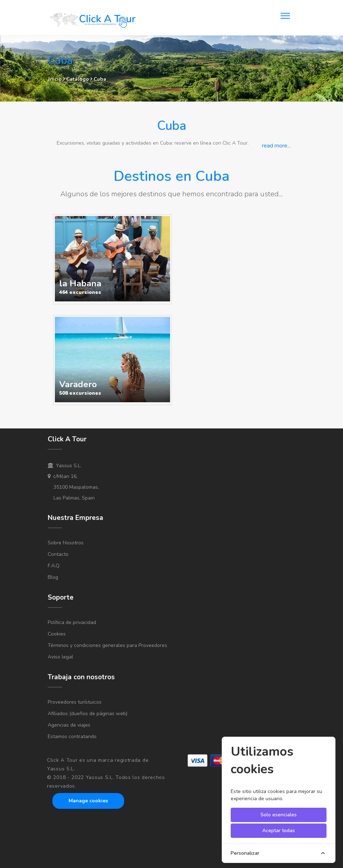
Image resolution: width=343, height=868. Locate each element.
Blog (53, 577)
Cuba (100, 79)
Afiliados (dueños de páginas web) (88, 714)
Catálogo (78, 79)
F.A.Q (54, 566)
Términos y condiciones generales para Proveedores (107, 645)
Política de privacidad (72, 622)
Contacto (58, 554)
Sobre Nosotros (66, 543)
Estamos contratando (72, 736)
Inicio (55, 79)
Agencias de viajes (69, 725)
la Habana (80, 283)
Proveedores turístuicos (75, 702)
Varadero (78, 384)
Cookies (57, 634)
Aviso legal (60, 657)
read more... (276, 146)
